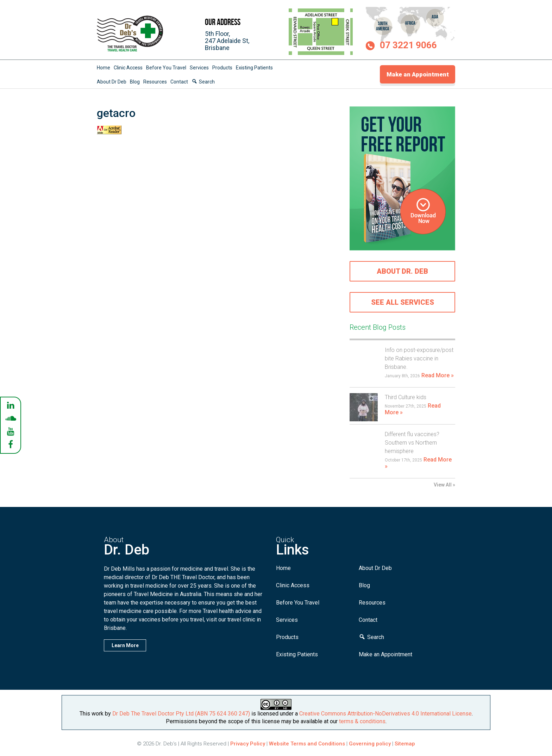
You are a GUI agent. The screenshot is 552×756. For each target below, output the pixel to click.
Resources (155, 82)
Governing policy (371, 744)
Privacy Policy (248, 744)
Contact (179, 82)
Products (222, 68)
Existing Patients (254, 68)
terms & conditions (362, 721)
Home (103, 68)
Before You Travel (166, 68)
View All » (444, 485)
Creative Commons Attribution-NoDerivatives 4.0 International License (385, 714)
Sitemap (405, 744)
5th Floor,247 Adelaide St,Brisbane (227, 41)
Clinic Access (128, 68)
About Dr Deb (112, 82)
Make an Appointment (418, 74)
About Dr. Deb (402, 271)
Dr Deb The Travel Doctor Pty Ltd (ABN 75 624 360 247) (181, 714)
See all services (403, 302)
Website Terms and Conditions (307, 744)
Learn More (125, 645)
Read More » (438, 375)
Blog (135, 82)
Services (199, 68)
